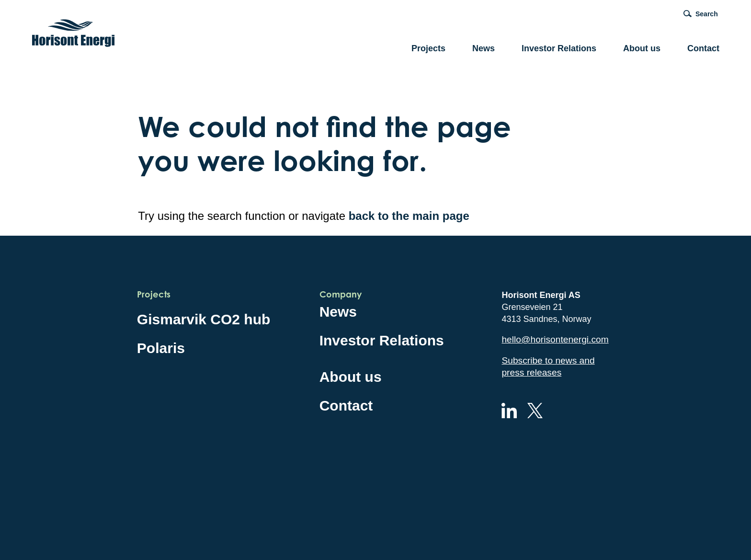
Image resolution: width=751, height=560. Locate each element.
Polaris (161, 348)
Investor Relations (559, 48)
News (484, 48)
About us (642, 48)
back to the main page (409, 216)
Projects (428, 48)
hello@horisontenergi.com (555, 339)
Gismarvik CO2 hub (204, 319)
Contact (703, 48)
